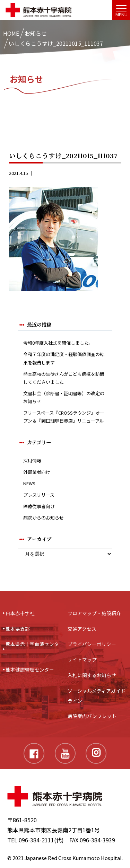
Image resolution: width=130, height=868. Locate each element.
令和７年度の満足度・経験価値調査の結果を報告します (64, 358)
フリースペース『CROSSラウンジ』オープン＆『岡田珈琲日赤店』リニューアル (64, 417)
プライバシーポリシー (92, 644)
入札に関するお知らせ (92, 675)
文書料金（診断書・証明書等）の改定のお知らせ (64, 397)
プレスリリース (39, 495)
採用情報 (32, 460)
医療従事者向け (39, 506)
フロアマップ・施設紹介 (94, 613)
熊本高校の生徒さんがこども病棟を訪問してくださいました (64, 378)
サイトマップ (82, 659)
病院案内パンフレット (92, 716)
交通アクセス (82, 629)
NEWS (29, 483)
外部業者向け (37, 472)
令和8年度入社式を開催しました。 (58, 343)
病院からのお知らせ (44, 518)
